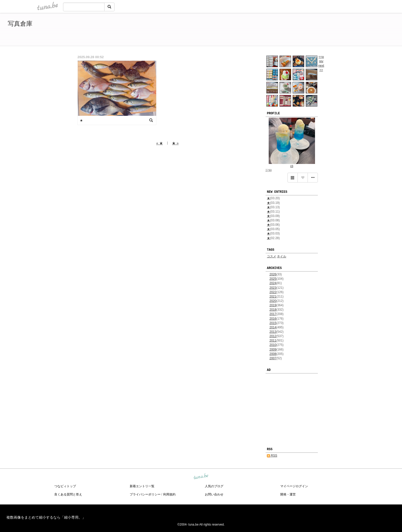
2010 (273, 345)
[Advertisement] (335, 30)
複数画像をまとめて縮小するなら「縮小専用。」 (46, 517)
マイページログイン (294, 486)
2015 (273, 323)
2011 (273, 341)
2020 (273, 301)
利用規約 (169, 494)
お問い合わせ (214, 494)
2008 (273, 354)
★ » (175, 143)
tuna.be (201, 476)
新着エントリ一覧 (142, 486)
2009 (273, 350)
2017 (273, 314)
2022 (273, 292)
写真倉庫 (20, 24)
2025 (273, 279)
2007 (273, 358)
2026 (273, 274)
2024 (273, 283)
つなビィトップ (65, 486)
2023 (273, 288)
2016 (273, 319)
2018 (273, 310)
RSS (272, 456)
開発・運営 (288, 494)
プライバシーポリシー (145, 494)
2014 (273, 327)
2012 (273, 336)
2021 (273, 296)
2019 (273, 305)
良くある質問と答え (68, 494)
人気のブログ (214, 486)
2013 (273, 332)
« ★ (160, 143)
